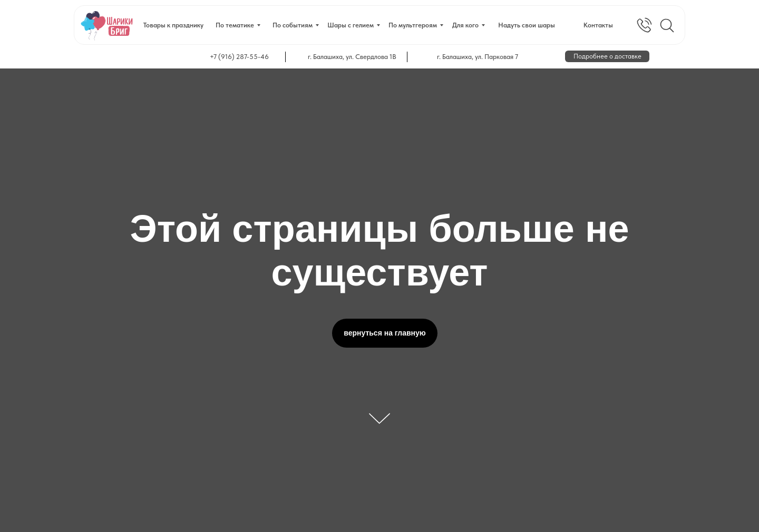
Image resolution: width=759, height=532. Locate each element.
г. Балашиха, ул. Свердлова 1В (352, 57)
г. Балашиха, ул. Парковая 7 (478, 57)
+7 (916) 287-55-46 (239, 57)
